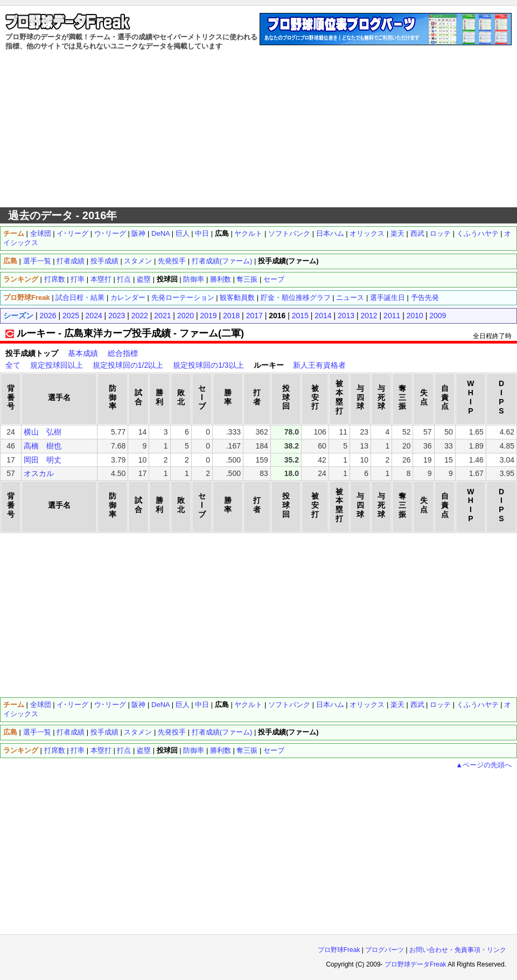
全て (13, 365)
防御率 (194, 279)
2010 (415, 316)
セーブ (274, 279)
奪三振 (247, 279)
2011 (392, 316)
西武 (417, 233)
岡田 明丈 (43, 460)
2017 (254, 316)
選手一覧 (37, 261)
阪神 (138, 233)
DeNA (160, 233)
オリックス (367, 233)
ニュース (350, 297)
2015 (300, 316)
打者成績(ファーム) (222, 261)
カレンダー (128, 297)
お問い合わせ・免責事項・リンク (458, 950)
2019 (208, 316)
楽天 (397, 233)
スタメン (138, 261)
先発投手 (172, 261)
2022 (140, 316)
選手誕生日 (387, 297)
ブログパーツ (385, 950)
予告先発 (425, 297)
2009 (438, 316)
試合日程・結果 (80, 297)
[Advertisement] (259, 129)
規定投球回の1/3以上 (208, 365)
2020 (186, 316)
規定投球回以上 (57, 365)
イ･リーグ (72, 233)
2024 (94, 316)
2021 (162, 316)
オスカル (39, 473)
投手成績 (104, 261)
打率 (78, 279)
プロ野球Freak (339, 950)
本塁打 (101, 279)
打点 (124, 279)
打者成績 (71, 261)
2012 (369, 316)
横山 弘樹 (43, 432)
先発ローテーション (183, 297)
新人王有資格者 (319, 365)
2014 (323, 316)
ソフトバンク (289, 233)
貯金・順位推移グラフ (296, 297)
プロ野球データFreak (415, 964)
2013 (346, 316)
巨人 (183, 233)
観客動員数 (237, 297)
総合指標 (123, 353)
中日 (202, 233)
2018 (231, 316)
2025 (71, 316)
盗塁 (144, 279)
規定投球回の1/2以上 (128, 365)
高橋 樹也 (43, 446)
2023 (117, 316)
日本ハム (330, 233)
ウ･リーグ (110, 233)
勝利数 (221, 279)
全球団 (41, 233)
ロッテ (440, 233)
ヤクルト (248, 233)
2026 (48, 316)
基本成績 (83, 353)
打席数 (55, 279)
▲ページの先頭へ (484, 765)
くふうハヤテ (478, 233)
